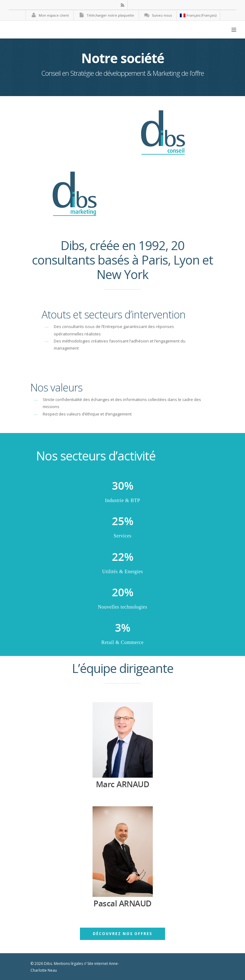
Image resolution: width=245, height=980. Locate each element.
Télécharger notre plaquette (105, 15)
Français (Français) (198, 15)
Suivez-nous (157, 15)
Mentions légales (68, 964)
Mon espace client (49, 15)
